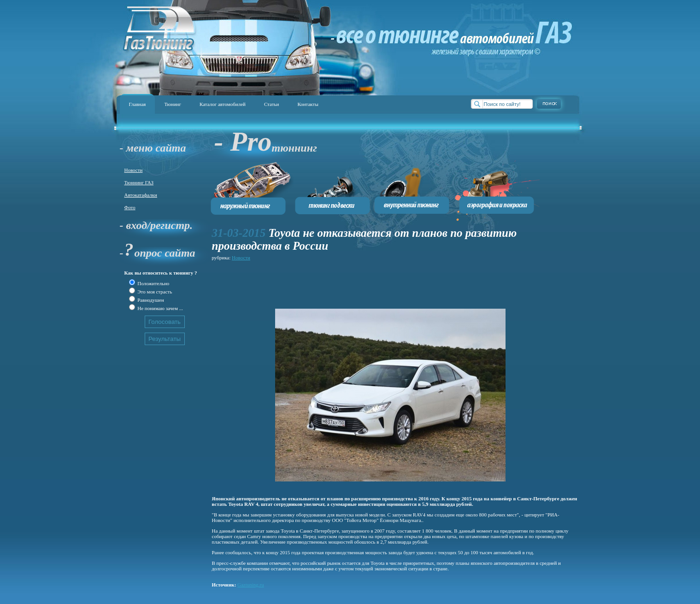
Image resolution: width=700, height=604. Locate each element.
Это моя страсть (154, 292)
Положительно (153, 283)
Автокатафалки (141, 195)
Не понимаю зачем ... (160, 308)
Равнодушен (150, 300)
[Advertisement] (380, 283)
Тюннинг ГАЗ (139, 182)
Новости (134, 170)
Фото (130, 207)
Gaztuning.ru (251, 585)
